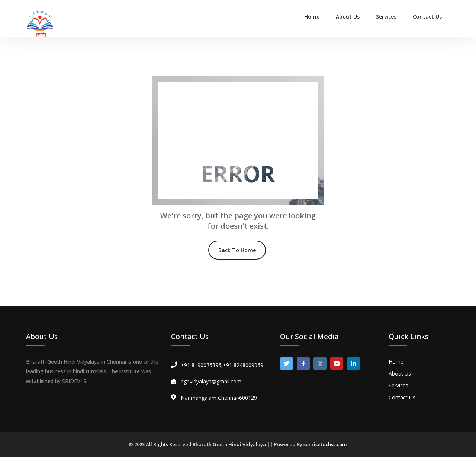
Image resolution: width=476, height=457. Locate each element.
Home (312, 17)
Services (386, 17)
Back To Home (237, 250)
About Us (348, 17)
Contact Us (427, 17)
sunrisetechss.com (325, 444)
